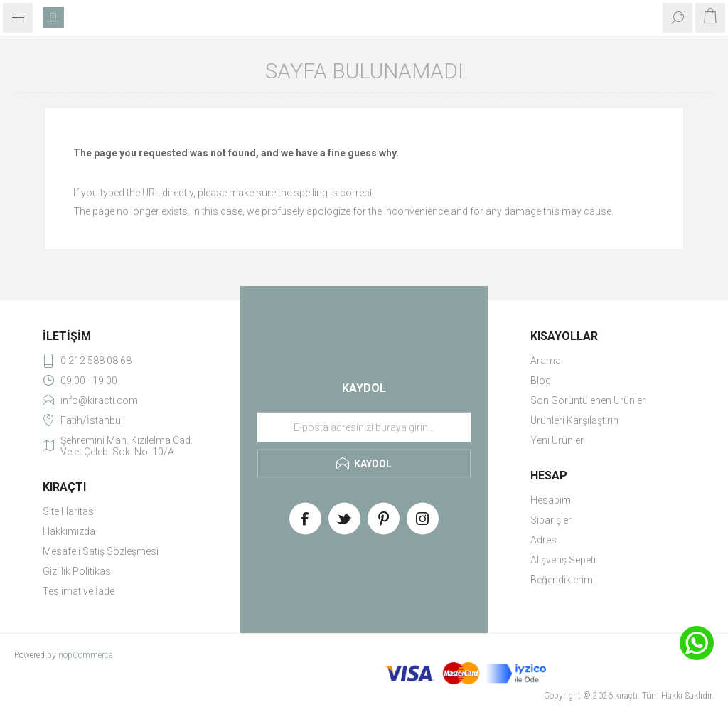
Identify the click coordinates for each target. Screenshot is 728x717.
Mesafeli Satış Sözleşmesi (101, 551)
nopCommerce (85, 655)
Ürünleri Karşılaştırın (574, 420)
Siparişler (551, 520)
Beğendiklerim (562, 580)
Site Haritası (69, 511)
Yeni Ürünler (557, 440)
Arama (546, 361)
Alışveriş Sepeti (563, 560)
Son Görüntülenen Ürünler (588, 400)
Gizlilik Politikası (78, 571)
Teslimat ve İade (79, 591)
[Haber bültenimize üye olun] (364, 427)
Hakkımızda (69, 531)
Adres (544, 540)
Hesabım (551, 500)
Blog (541, 381)
